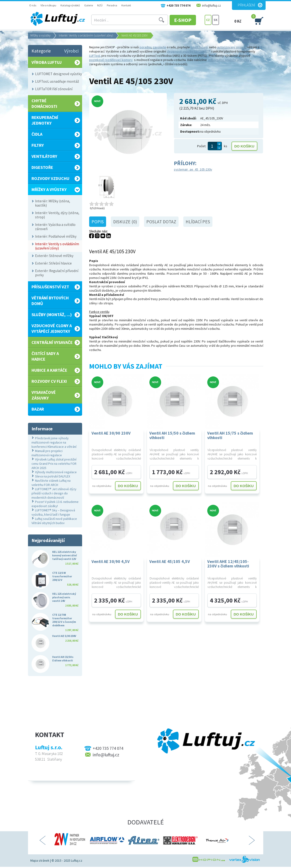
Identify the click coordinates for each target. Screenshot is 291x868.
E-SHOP (187, 20)
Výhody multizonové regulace (56, 472)
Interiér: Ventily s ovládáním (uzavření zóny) (86, 35)
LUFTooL (95, 56)
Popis (98, 222)
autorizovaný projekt (232, 47)
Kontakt (126, 5)
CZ (208, 20)
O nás (33, 5)
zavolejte (159, 47)
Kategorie (41, 51)
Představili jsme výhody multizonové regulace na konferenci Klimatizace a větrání (54, 442)
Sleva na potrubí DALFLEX (53, 476)
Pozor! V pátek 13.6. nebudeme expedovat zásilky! (55, 504)
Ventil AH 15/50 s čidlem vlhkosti (172, 435)
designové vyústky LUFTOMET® (189, 51)
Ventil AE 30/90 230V (111, 433)
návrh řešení (199, 47)
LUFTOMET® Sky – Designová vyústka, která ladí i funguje (53, 512)
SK (216, 20)
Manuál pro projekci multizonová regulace (47, 453)
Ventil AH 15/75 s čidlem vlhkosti (230, 435)
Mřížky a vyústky (40, 35)
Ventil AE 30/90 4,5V (111, 561)
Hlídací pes (198, 222)
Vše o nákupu (48, 5)
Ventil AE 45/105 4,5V (170, 561)
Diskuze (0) (125, 222)
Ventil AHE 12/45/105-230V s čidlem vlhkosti (228, 564)
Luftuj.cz (77, 860)
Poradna (112, 5)
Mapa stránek (40, 860)
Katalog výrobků (70, 5)
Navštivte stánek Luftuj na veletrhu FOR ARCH (51, 483)
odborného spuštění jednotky (229, 60)
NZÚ (100, 5)
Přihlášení (246, 5)
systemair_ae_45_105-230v (193, 169)
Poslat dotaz (161, 222)
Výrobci (71, 51)
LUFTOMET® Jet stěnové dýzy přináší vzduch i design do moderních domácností (54, 493)
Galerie (89, 5)
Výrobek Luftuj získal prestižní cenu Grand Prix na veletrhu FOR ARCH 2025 (54, 464)
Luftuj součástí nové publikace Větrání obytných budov (54, 521)
